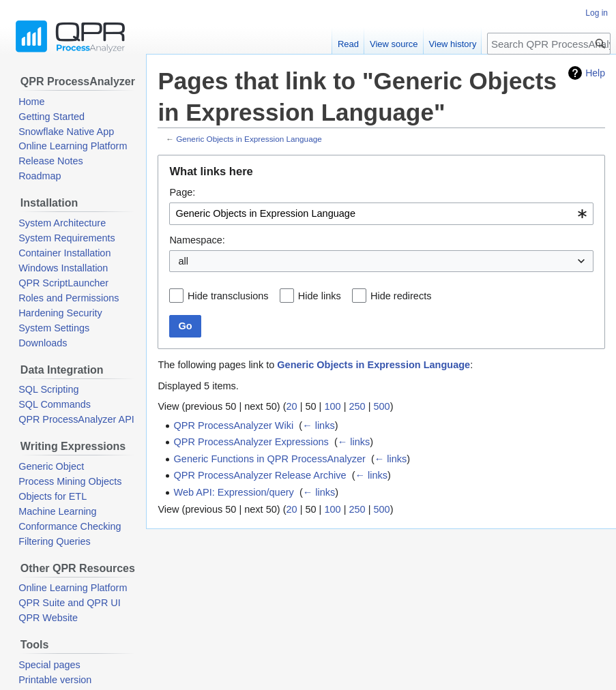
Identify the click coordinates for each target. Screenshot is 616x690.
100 (332, 406)
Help (595, 73)
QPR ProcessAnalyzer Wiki (234, 425)
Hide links (320, 296)
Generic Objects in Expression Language (249, 139)
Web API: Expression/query (234, 492)
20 (291, 406)
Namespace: (197, 240)
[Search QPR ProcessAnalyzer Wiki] (549, 44)
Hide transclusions (228, 296)
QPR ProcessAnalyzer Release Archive (260, 475)
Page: (182, 192)
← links (319, 425)
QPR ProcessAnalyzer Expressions (251, 442)
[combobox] (381, 214)
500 (381, 406)
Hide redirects (401, 296)
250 (357, 406)
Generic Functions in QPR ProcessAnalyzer (270, 459)
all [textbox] (183, 261)
